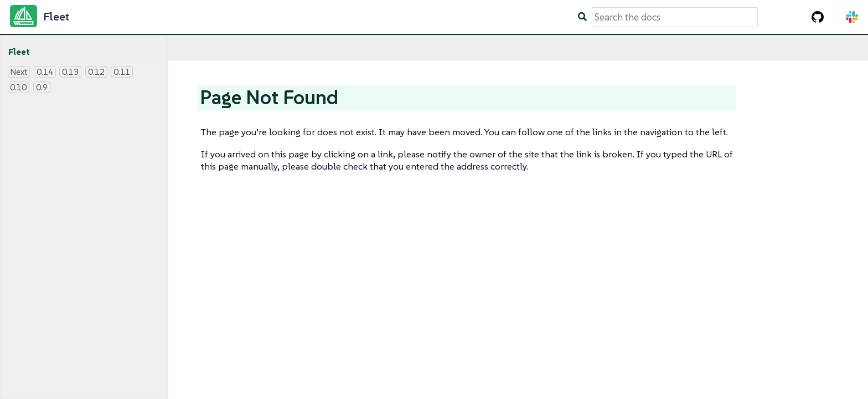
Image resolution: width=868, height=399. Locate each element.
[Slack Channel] (852, 17)
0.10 (18, 87)
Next (19, 72)
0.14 (45, 72)
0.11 (122, 72)
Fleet (19, 52)
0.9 (42, 87)
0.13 (70, 72)
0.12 (96, 72)
